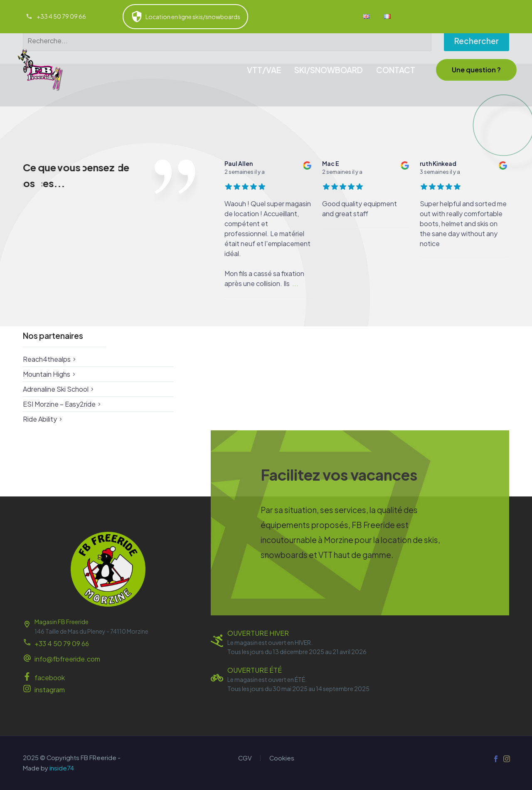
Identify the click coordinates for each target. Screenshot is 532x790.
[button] (476, 70)
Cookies (282, 758)
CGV (245, 758)
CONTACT (396, 70)
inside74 (62, 768)
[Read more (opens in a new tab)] (56, 17)
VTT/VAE (264, 70)
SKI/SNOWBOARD (329, 70)
